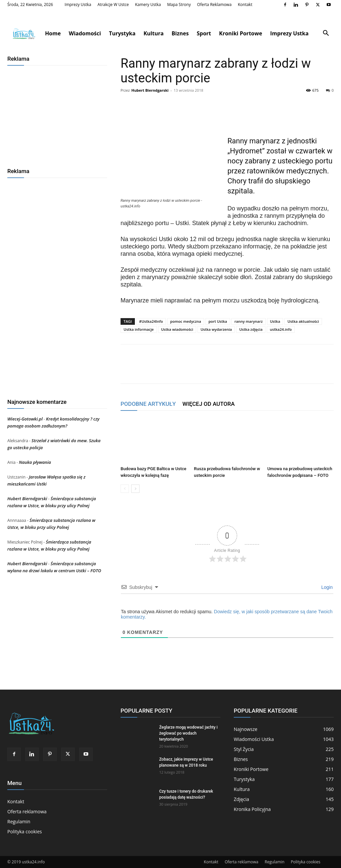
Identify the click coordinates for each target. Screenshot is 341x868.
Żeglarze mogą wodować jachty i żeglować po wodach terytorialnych (188, 733)
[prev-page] (125, 489)
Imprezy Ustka (78, 5)
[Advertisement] (57, 114)
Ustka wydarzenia (216, 329)
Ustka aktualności (303, 321)
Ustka (275, 321)
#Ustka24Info (151, 321)
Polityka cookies (25, 831)
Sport (204, 33)
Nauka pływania (35, 462)
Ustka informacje (139, 329)
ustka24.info (281, 329)
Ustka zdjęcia (251, 329)
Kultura (154, 33)
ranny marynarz (249, 321)
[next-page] (135, 489)
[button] (326, 34)
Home (53, 33)
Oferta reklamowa (214, 5)
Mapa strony (179, 5)
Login (326, 587)
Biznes (180, 33)
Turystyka (122, 33)
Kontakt (245, 5)
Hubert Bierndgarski (150, 90)
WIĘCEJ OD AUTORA (209, 404)
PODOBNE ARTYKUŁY (148, 404)
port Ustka (218, 321)
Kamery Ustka (148, 5)
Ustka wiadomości (177, 329)
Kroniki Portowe (241, 33)
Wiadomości (85, 33)
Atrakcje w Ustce (113, 5)
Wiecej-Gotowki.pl (25, 419)
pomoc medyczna (186, 321)
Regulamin (19, 821)
